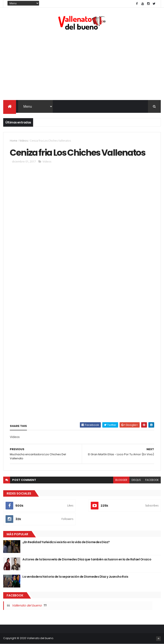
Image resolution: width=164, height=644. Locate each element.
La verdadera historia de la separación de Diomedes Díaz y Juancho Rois (75, 577)
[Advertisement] (82, 66)
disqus (136, 480)
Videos (24, 141)
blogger (121, 480)
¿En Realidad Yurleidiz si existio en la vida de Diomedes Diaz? (66, 542)
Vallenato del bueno (27, 605)
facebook (152, 480)
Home (14, 141)
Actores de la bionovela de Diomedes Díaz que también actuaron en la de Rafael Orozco (87, 559)
